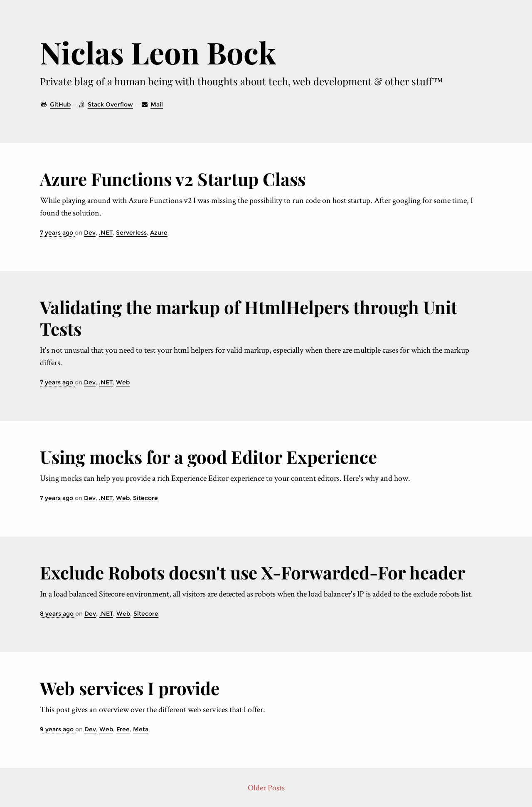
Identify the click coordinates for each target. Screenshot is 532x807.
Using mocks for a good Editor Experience (208, 457)
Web (123, 382)
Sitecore (145, 498)
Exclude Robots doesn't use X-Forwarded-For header (253, 572)
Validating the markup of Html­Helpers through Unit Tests (249, 318)
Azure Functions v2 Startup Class (173, 179)
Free (123, 729)
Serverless (131, 233)
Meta (141, 729)
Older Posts (266, 787)
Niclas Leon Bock (158, 52)
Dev (90, 233)
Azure (159, 233)
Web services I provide (130, 688)
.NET (106, 233)
